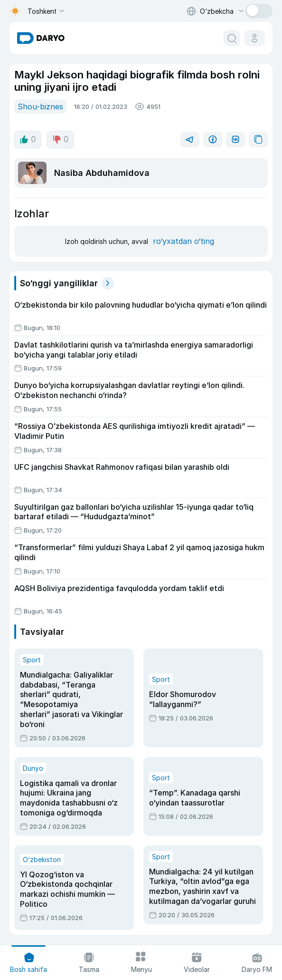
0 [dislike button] (61, 139)
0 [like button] (28, 139)
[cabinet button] (254, 38)
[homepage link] (41, 38)
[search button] (232, 38)
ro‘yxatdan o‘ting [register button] (183, 241)
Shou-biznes (40, 107)
